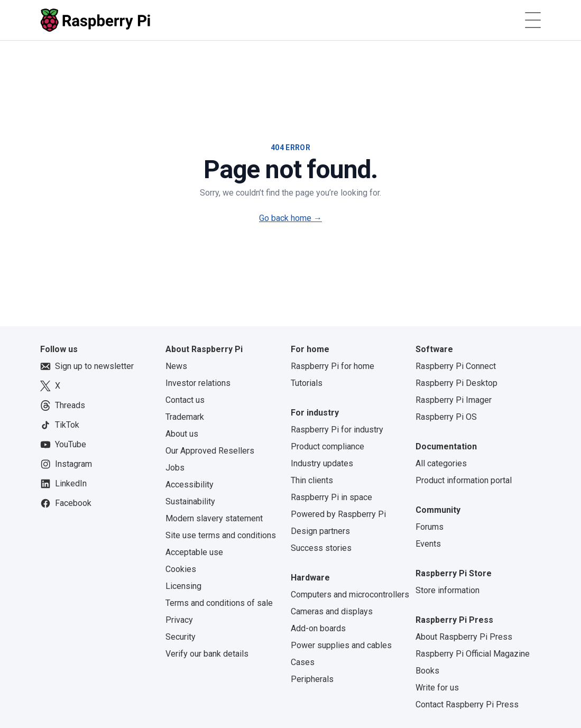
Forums (430, 527)
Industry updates (322, 463)
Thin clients (312, 480)
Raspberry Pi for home (333, 366)
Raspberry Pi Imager (454, 400)
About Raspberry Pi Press (464, 637)
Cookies (181, 569)
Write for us (437, 688)
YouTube (63, 445)
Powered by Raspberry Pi (338, 514)
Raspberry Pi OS (446, 417)
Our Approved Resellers (210, 451)
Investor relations (198, 383)
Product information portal (464, 480)
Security (181, 637)
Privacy (179, 620)
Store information (448, 590)
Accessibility (190, 485)
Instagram (66, 464)
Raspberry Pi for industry (337, 430)
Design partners (320, 531)
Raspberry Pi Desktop (456, 383)
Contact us (185, 400)
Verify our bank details (207, 654)
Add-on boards (318, 628)
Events (428, 544)
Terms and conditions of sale (219, 603)
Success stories (321, 548)
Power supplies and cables (341, 645)
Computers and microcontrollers (350, 595)
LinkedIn (63, 484)
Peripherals (312, 679)
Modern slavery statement (214, 518)
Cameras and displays (332, 611)
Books (427, 671)
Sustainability (190, 501)
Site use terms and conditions (221, 535)
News (176, 366)
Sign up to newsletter (87, 366)
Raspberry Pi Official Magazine (473, 654)
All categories (441, 463)
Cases (303, 662)
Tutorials (307, 383)
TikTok (60, 425)
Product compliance (328, 446)
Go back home (290, 218)
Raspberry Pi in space (331, 497)
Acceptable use (194, 552)
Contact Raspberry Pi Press (467, 704)
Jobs (175, 468)
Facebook (66, 503)
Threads (63, 406)
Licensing (183, 586)
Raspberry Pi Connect (456, 366)
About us (182, 434)
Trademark (185, 417)
